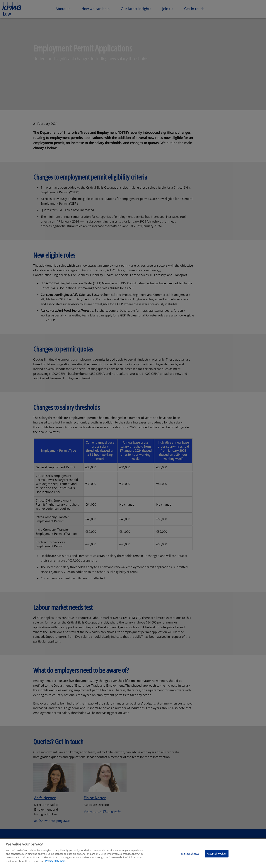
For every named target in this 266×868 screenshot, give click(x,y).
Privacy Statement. (56, 862)
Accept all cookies (217, 855)
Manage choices (190, 855)
